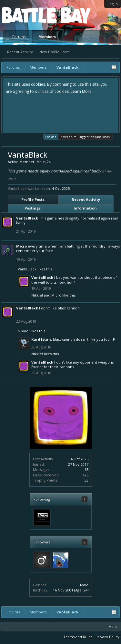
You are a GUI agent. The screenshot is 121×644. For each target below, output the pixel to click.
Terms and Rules (78, 637)
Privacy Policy (107, 637)
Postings (33, 208)
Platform (25, 15)
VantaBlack (27, 218)
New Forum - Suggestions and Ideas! (86, 137)
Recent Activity (20, 52)
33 (86, 480)
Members (47, 37)
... (77, 52)
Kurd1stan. (42, 339)
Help (113, 626)
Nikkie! (37, 295)
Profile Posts (33, 199)
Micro (21, 246)
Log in (113, 4)
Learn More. (82, 91)
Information (85, 208)
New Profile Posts (54, 52)
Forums (19, 37)
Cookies (51, 137)
